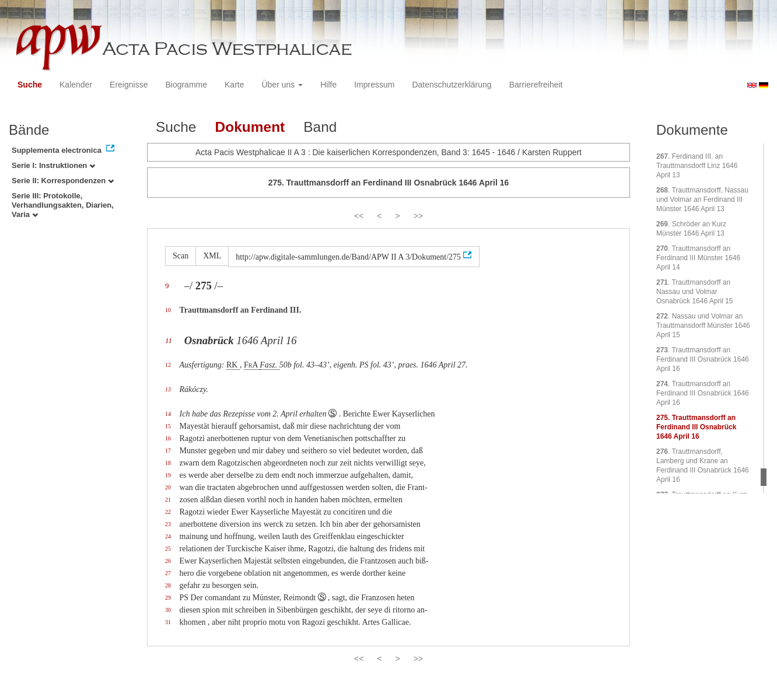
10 (168, 310)
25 (168, 549)
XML (212, 256)
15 (168, 426)
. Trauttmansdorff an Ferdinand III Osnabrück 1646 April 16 (703, 359)
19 (168, 475)
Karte (234, 85)
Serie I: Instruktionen (53, 165)
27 (168, 573)
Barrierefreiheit (536, 85)
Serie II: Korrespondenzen (63, 181)
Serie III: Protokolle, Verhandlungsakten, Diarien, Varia (63, 205)
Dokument (250, 127)
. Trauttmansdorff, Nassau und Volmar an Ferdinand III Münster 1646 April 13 (702, 199)
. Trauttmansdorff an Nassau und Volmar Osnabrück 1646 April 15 (694, 292)
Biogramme (186, 85)
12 (168, 365)
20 (168, 487)
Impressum (374, 85)
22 (168, 512)
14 (168, 414)
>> (418, 216)
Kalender (76, 85)
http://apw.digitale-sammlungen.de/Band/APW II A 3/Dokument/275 (348, 257)
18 (168, 463)
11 (169, 340)
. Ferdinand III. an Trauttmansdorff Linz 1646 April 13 (697, 166)
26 (168, 561)
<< (359, 216)
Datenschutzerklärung (452, 85)
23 (168, 524)
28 (168, 585)
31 (168, 622)
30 (168, 610)
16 (168, 438)
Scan (181, 256)
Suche (30, 85)
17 (168, 451)
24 (168, 536)
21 (168, 500)
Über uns (283, 85)
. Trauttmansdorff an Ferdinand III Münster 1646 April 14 (698, 258)
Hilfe (328, 85)
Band (320, 127)
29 (168, 598)
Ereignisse (129, 85)
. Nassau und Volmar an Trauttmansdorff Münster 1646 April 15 (703, 325)
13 (168, 389)
